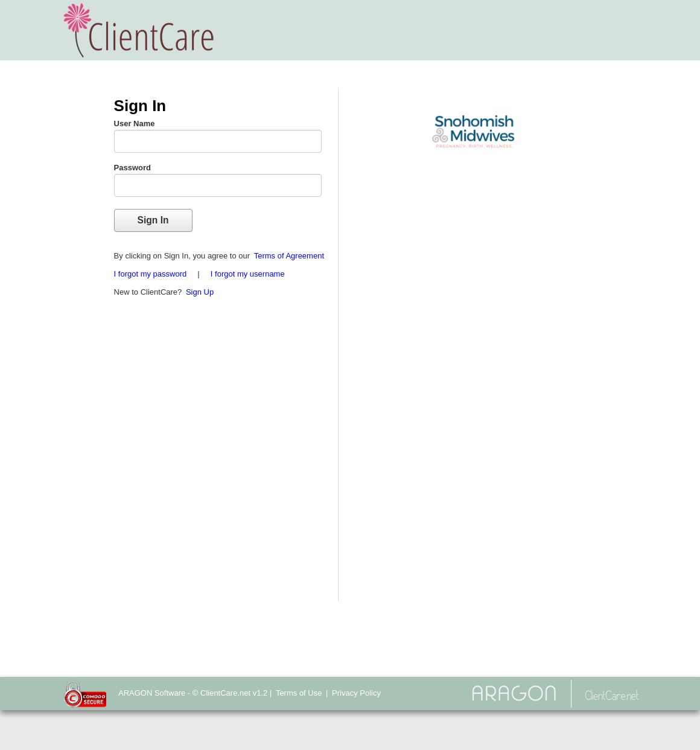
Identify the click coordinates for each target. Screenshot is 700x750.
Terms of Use (299, 693)
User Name (135, 123)
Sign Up (200, 292)
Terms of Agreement (289, 256)
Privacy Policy (356, 693)
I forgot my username (248, 274)
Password (132, 168)
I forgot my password (151, 274)
